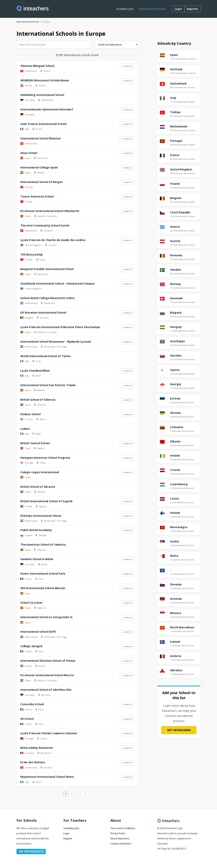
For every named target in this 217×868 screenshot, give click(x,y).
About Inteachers (120, 838)
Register (68, 838)
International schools (28, 22)
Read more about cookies (109, 851)
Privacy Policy (118, 833)
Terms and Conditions (123, 828)
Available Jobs (71, 828)
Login (66, 833)
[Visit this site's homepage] (33, 9)
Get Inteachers (179, 730)
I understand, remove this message (109, 858)
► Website (127, 66)
